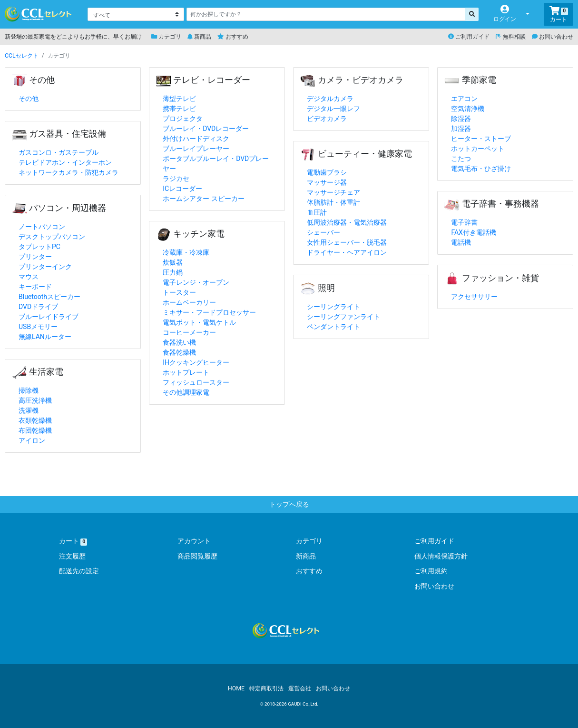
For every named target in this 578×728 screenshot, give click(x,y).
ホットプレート (186, 372)
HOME (236, 688)
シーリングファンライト (343, 317)
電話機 (461, 242)
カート (73, 541)
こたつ (461, 159)
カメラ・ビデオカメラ (352, 80)
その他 (33, 80)
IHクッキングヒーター (196, 362)
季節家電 (470, 80)
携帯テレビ (179, 109)
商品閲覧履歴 (197, 556)
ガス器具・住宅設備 (59, 134)
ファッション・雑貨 (491, 278)
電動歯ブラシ (327, 172)
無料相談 (511, 37)
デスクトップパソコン (52, 237)
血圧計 (317, 212)
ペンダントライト (333, 327)
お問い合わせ (553, 37)
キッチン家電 (190, 234)
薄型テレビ (179, 99)
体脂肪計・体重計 (333, 202)
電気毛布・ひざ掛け (481, 169)
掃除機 (29, 390)
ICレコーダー (182, 189)
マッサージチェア (333, 192)
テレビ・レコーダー (203, 80)
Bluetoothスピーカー (49, 297)
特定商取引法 (266, 688)
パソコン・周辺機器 (59, 208)
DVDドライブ (38, 307)
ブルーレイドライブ (49, 317)
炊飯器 (173, 262)
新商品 (199, 37)
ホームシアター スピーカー (203, 199)
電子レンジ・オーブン (196, 282)
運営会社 (300, 688)
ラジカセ (176, 179)
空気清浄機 (468, 109)
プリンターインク (45, 267)
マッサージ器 (327, 182)
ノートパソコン (42, 227)
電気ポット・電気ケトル (199, 322)
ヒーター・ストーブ (481, 139)
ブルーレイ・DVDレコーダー (206, 129)
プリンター (35, 257)
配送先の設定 (79, 571)
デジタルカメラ (330, 99)
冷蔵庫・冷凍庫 (186, 252)
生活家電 (38, 372)
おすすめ (233, 37)
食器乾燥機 (179, 352)
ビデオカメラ (327, 119)
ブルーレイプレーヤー (196, 149)
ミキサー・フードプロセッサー (209, 312)
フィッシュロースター (196, 382)
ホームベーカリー (189, 302)
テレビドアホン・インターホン (65, 162)
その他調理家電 (186, 392)
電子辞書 (464, 222)
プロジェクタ (183, 119)
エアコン (464, 99)
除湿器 (461, 119)
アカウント (194, 541)
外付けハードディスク (196, 139)
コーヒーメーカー (189, 332)
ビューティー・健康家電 (356, 154)
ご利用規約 (431, 571)
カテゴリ (166, 37)
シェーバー (323, 232)
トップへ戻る (289, 504)
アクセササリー (474, 297)
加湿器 (461, 129)
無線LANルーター (45, 337)
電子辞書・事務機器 (491, 204)
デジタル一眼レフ (333, 109)
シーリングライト (333, 307)
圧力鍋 (173, 272)
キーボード (35, 287)
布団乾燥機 (35, 430)
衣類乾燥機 (35, 420)
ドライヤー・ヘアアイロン (347, 252)
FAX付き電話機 (474, 232)
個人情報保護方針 (441, 556)
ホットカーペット (478, 149)
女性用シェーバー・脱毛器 (347, 242)
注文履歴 (72, 556)
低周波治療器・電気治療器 (347, 222)
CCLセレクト (22, 56)
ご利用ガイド (469, 37)
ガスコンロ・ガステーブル (59, 152)
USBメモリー (38, 327)
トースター (179, 292)
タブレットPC (39, 247)
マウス (29, 277)
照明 (317, 288)
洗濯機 (29, 410)
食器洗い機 (179, 342)
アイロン (32, 440)
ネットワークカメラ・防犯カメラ (69, 172)
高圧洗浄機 (35, 400)
